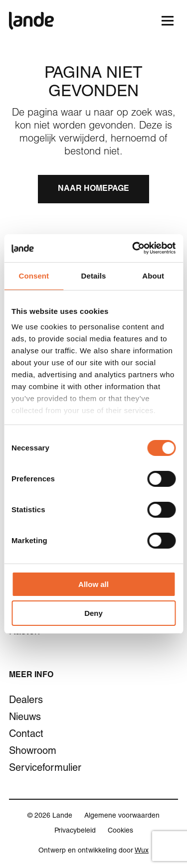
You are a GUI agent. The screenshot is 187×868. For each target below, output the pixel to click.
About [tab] (153, 276)
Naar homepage (93, 189)
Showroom (33, 752)
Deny (93, 613)
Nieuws (25, 718)
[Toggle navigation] (167, 21)
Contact (26, 735)
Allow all (93, 584)
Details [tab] (94, 276)
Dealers (26, 701)
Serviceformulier (45, 769)
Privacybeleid (75, 831)
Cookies (120, 831)
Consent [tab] (34, 276)
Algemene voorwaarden (122, 816)
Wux (142, 851)
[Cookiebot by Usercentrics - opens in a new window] (133, 248)
